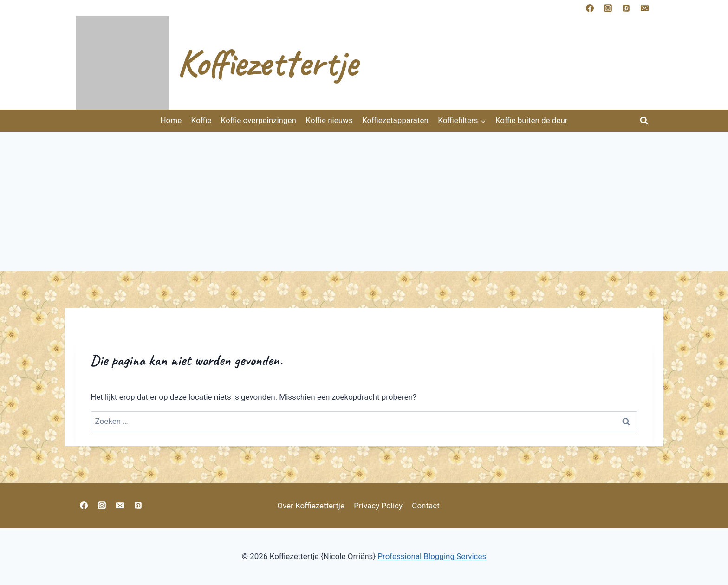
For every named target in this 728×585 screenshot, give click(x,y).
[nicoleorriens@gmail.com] (120, 505)
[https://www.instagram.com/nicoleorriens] (608, 8)
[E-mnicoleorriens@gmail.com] (644, 8)
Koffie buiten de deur (532, 120)
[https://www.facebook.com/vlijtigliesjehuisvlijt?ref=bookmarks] (590, 8)
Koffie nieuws (329, 120)
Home (171, 120)
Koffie (201, 120)
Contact (426, 506)
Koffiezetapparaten (395, 120)
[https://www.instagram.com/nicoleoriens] (102, 505)
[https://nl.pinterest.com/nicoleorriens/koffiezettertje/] (626, 8)
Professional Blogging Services (432, 556)
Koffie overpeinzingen (259, 120)
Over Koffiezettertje (311, 506)
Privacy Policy (378, 506)
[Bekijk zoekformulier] (644, 121)
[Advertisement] (364, 201)
